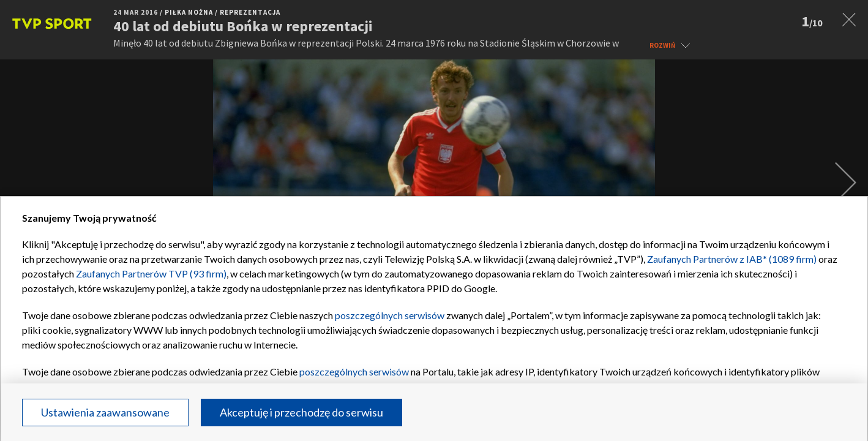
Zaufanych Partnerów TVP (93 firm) (151, 273)
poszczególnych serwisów (390, 315)
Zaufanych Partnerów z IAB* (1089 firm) (732, 259)
